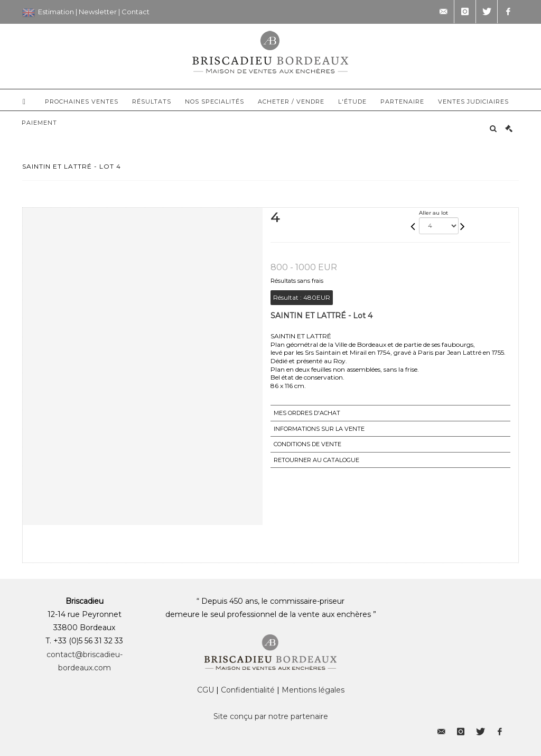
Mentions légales (313, 690)
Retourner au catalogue (316, 460)
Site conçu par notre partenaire (271, 716)
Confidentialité (248, 690)
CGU (206, 690)
